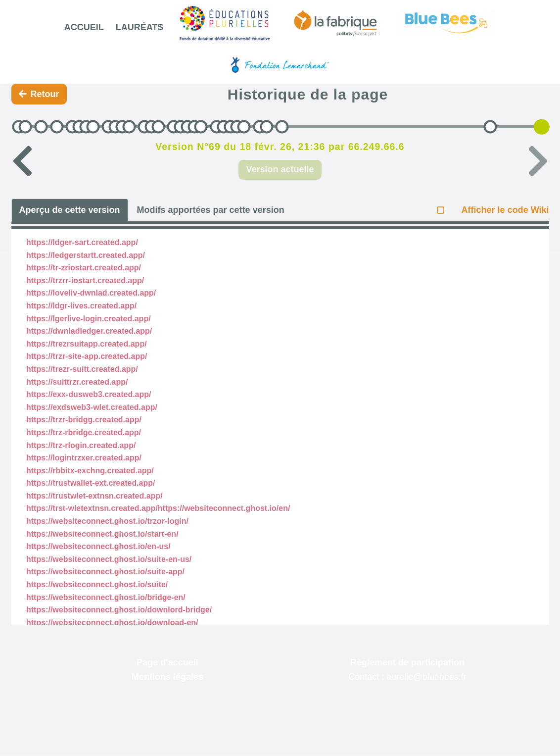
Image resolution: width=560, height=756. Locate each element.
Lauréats (140, 27)
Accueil (84, 27)
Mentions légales (167, 677)
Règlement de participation (407, 662)
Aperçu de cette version (70, 210)
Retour (39, 94)
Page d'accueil (167, 662)
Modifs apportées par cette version (211, 210)
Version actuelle (280, 169)
